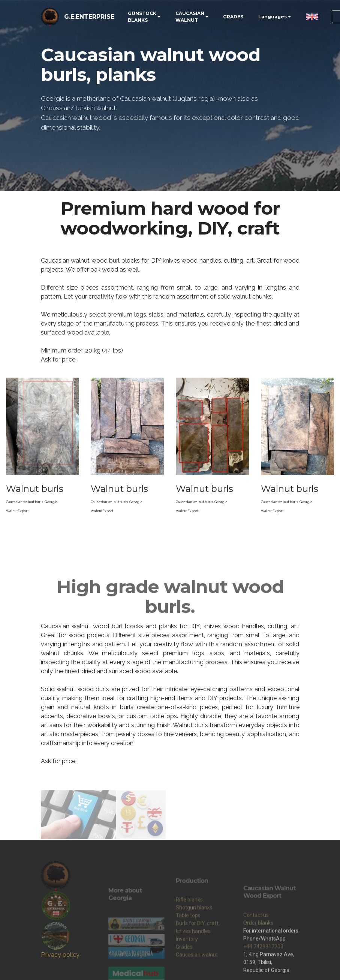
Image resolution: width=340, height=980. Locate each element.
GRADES (233, 17)
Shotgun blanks (194, 940)
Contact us (256, 956)
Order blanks (258, 964)
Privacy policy (60, 955)
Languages (273, 17)
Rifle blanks (189, 932)
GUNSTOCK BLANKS (142, 17)
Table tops (188, 947)
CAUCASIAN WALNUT (190, 17)
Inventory (187, 971)
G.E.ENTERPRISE (89, 17)
